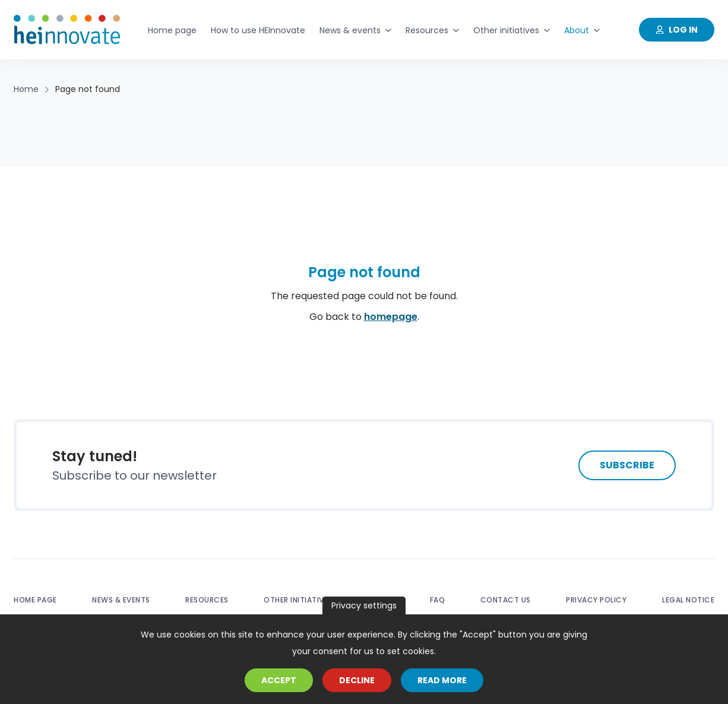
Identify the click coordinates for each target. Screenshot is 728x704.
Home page (35, 600)
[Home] (67, 30)
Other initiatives (298, 600)
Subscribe (627, 465)
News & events (121, 600)
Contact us (506, 600)
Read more (442, 680)
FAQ (438, 600)
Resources (207, 600)
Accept (279, 680)
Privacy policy (596, 600)
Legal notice (688, 600)
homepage (391, 317)
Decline (357, 680)
